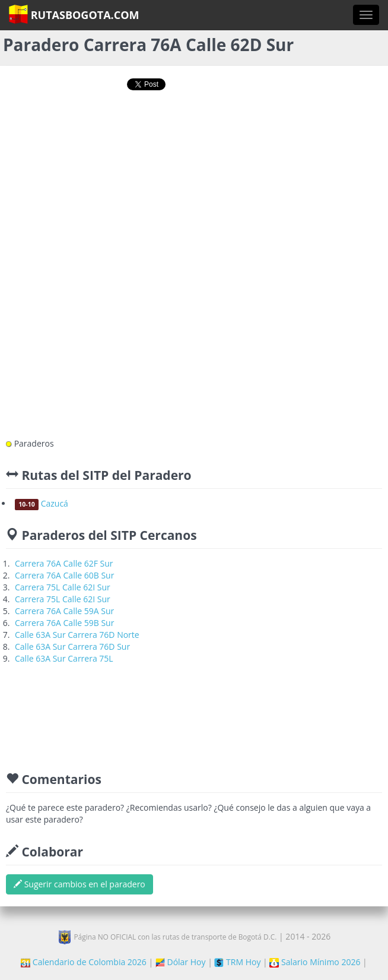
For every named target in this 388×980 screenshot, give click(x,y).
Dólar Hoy (181, 962)
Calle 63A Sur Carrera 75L (64, 658)
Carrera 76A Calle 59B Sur (64, 623)
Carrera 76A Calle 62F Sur (64, 563)
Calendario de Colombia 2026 (84, 962)
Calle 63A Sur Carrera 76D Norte (77, 635)
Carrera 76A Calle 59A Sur (64, 611)
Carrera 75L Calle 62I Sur (63, 587)
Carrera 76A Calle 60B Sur (64, 575)
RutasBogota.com (74, 14)
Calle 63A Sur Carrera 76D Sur (72, 647)
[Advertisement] (194, 141)
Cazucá (42, 503)
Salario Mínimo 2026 (315, 962)
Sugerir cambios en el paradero (79, 884)
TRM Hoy (237, 962)
